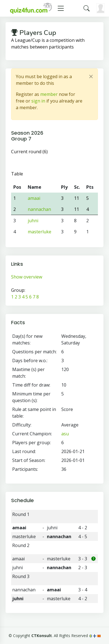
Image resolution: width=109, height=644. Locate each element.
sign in (38, 101)
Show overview (27, 277)
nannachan (39, 209)
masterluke (40, 232)
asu (65, 434)
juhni (33, 221)
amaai (34, 198)
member (49, 94)
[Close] (91, 76)
